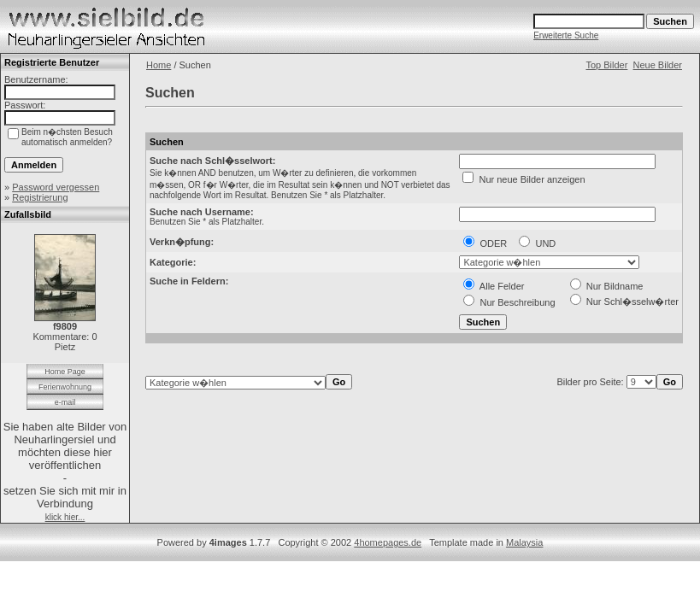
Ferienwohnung (65, 387)
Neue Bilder (658, 65)
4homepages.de (388, 542)
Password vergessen (56, 187)
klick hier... (65, 517)
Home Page (65, 372)
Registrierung (40, 197)
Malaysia (524, 542)
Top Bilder (606, 65)
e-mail (65, 402)
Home (159, 65)
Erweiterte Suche (566, 35)
